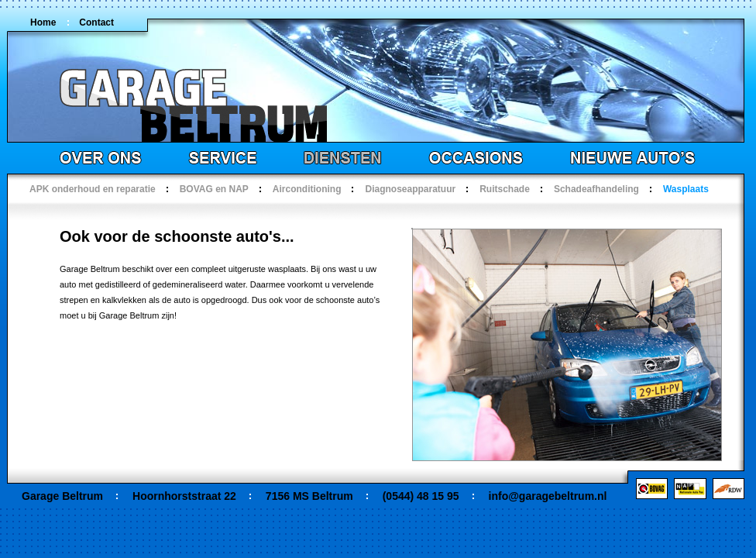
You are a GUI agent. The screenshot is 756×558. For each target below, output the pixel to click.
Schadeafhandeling (596, 189)
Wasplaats (686, 189)
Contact (96, 22)
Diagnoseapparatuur (410, 189)
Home (43, 22)
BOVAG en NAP (214, 189)
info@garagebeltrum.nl (548, 496)
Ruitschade (505, 189)
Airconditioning (307, 189)
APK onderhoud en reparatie (93, 189)
